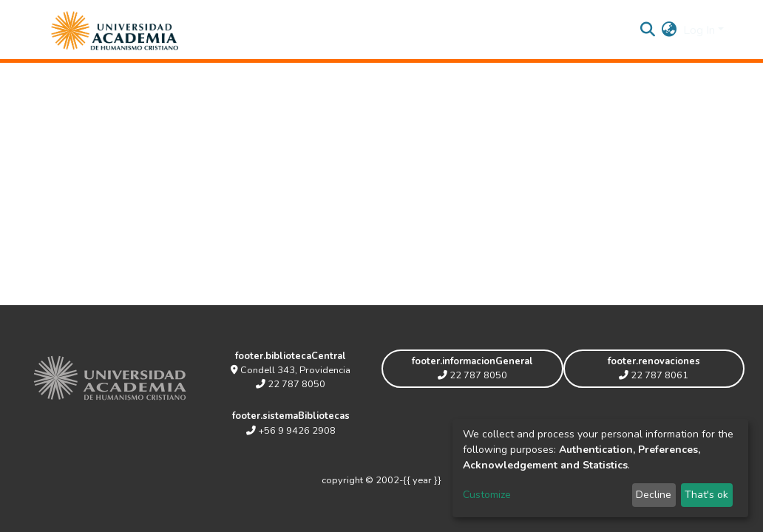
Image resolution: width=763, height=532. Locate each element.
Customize (487, 495)
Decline (654, 495)
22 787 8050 (291, 384)
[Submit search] (648, 30)
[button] (669, 30)
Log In (699, 30)
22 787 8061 (654, 375)
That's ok (706, 495)
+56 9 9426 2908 (291, 431)
